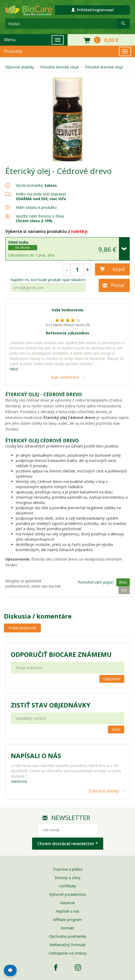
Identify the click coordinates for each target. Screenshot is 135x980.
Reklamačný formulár (68, 945)
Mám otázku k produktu (36, 207)
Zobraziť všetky (104, 791)
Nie (124, 590)
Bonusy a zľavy (68, 878)
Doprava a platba (68, 869)
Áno (123, 582)
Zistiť (116, 729)
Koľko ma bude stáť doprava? (41, 194)
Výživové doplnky (20, 67)
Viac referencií (65, 377)
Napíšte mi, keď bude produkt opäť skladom (48, 280)
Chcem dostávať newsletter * (68, 844)
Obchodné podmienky (68, 936)
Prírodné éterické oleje (59, 67)
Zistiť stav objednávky (51, 705)
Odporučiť (112, 679)
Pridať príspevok (22, 628)
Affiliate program (67, 920)
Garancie (67, 903)
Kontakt (67, 928)
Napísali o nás (67, 911)
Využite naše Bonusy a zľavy (40, 218)
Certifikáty (67, 886)
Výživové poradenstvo (68, 894)
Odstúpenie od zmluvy (68, 953)
